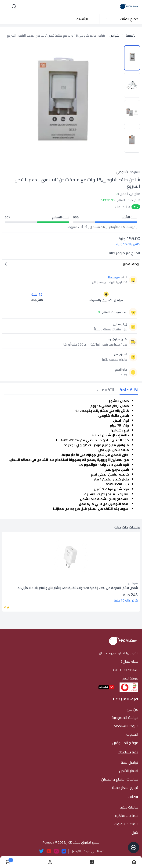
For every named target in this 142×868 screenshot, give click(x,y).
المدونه (132, 734)
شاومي (122, 172)
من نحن (133, 709)
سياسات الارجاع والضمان (120, 779)
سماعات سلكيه (127, 815)
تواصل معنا (129, 762)
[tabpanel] (71, 455)
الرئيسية (82, 19)
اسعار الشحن (129, 771)
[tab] (126, 391)
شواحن (114, 35)
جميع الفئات (121, 19)
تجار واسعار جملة (125, 787)
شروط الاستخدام (126, 726)
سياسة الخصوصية (125, 717)
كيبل (135, 832)
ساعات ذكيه (129, 807)
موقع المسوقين (125, 743)
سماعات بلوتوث (126, 824)
